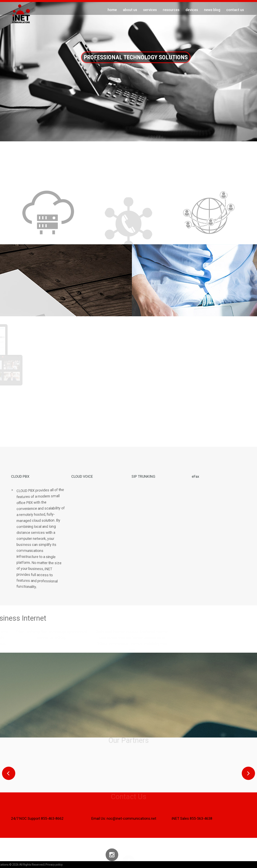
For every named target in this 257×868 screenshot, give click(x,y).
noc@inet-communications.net (131, 818)
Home (112, 10)
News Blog (212, 10)
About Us (130, 10)
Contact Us (235, 10)
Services (150, 10)
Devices (192, 10)
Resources (171, 10)
